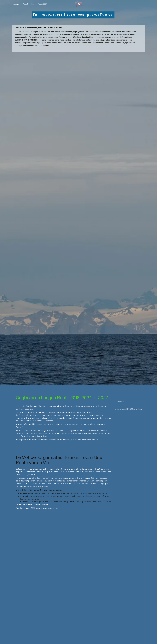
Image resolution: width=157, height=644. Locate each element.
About (25, 4)
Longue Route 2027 (39, 4)
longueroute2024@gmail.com (129, 409)
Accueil (16, 4)
